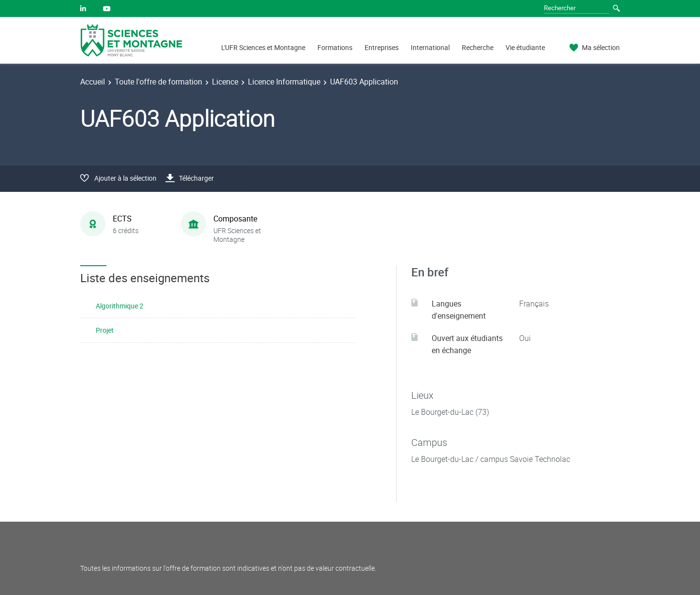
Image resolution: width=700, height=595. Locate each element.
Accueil (93, 82)
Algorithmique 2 (120, 306)
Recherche (478, 47)
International (430, 47)
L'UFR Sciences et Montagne (263, 47)
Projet (105, 330)
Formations (335, 47)
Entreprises (382, 47)
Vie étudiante (525, 47)
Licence (225, 82)
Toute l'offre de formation (158, 82)
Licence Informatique (284, 82)
